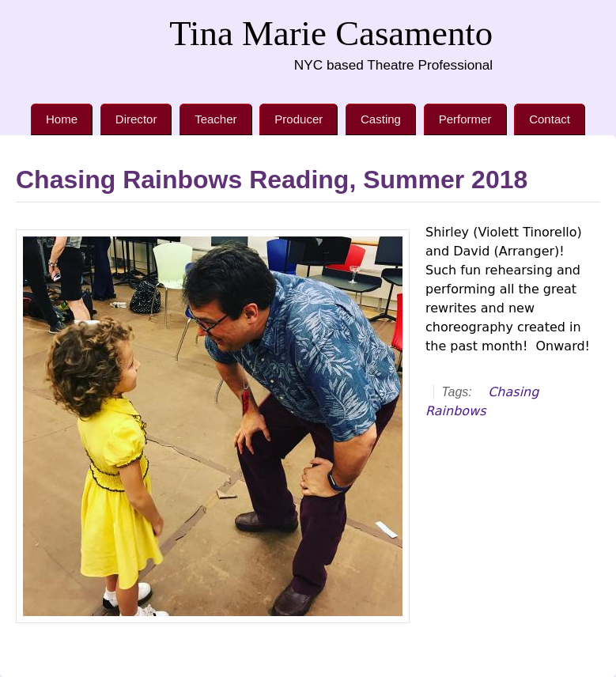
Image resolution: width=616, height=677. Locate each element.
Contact (550, 119)
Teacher (215, 119)
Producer (299, 119)
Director (136, 119)
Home (62, 119)
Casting (381, 119)
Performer (465, 119)
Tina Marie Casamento (331, 33)
